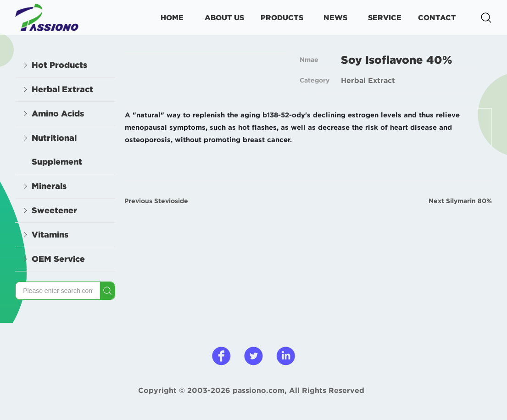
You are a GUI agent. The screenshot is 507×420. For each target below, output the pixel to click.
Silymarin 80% (469, 201)
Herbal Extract (368, 80)
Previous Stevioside (156, 201)
